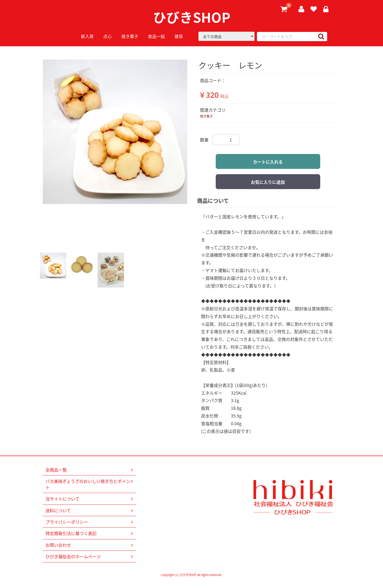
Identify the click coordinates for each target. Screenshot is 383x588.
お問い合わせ (90, 545)
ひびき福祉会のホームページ (90, 557)
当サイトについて (90, 499)
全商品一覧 (90, 470)
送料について (90, 510)
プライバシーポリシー (90, 522)
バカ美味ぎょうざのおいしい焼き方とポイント (90, 484)
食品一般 (156, 36)
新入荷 (87, 36)
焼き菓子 (130, 36)
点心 (107, 36)
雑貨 (179, 36)
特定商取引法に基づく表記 (90, 533)
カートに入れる (268, 162)
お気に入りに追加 (268, 182)
